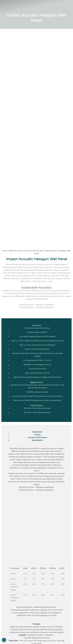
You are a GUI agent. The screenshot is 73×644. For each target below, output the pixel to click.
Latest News (6, 546)
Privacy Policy (7, 553)
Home (5, 52)
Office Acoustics (16, 52)
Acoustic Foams (36, 534)
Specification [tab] (37, 242)
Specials (5, 549)
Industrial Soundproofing (37, 531)
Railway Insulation (37, 526)
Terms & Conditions (8, 556)
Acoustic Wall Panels (34, 52)
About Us (5, 543)
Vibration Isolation (36, 523)
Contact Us (6, 559)
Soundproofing (37, 520)
